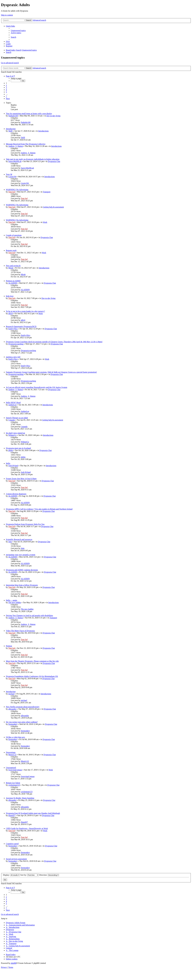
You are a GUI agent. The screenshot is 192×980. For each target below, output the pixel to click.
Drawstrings (11, 752)
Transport (47, 192)
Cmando (12, 420)
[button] (10, 76)
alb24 (11, 313)
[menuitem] (18, 30)
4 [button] (6, 90)
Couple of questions (14, 235)
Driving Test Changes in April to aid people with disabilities (29, 615)
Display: (11, 875)
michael (11, 694)
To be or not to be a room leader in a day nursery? (25, 311)
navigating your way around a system (21, 555)
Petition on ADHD (13, 281)
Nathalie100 (13, 116)
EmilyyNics (13, 329)
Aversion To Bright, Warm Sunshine (20, 798)
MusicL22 (12, 755)
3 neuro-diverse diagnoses (16, 494)
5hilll (10, 131)
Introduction (11, 129)
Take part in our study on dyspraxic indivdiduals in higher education (33, 159)
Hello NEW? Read (13, 403)
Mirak (11, 268)
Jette (10, 542)
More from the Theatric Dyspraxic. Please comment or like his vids (32, 661)
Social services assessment (16, 859)
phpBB (14, 963)
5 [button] (6, 92)
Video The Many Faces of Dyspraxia (20, 631)
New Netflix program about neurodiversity (23, 707)
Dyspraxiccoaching (16, 344)
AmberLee (12, 405)
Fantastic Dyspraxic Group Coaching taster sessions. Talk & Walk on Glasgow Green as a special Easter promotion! (51, 372)
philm (11, 450)
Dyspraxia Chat (54, 161)
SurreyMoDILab (15, 161)
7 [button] (6, 96)
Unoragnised (11, 768)
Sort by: (30, 875)
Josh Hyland (13, 466)
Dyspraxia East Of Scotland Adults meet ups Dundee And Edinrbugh (33, 813)
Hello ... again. (12, 600)
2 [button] (6, 85)
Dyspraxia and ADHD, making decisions (22, 570)
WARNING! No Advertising (17, 190)
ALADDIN (13, 283)
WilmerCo (12, 435)
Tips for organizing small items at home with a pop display (29, 114)
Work (45, 222)
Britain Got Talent (13, 783)
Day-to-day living (53, 116)
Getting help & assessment (53, 207)
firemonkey (13, 724)
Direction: (49, 875)
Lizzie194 (12, 177)
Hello (8, 463)
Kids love (10, 296)
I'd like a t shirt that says (15, 737)
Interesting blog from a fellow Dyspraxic (22, 585)
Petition (9, 646)
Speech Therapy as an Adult (17, 418)
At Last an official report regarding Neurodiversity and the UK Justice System (36, 387)
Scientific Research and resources (19, 539)
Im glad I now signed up (15, 433)
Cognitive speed (12, 844)
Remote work (11, 250)
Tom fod (12, 192)
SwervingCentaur (15, 770)
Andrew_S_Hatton (16, 146)
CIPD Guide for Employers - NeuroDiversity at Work (27, 828)
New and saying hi (13, 266)
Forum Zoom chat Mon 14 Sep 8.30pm (21, 479)
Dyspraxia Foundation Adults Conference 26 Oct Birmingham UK (32, 676)
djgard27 (12, 815)
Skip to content (7, 15)
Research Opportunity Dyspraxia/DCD (21, 326)
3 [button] (6, 88)
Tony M (9, 174)
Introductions (43, 131)
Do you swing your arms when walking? (22, 722)
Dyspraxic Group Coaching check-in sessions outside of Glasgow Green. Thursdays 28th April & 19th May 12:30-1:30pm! (54, 342)
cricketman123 (14, 785)
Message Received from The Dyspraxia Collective (26, 144)
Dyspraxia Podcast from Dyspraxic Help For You (25, 524)
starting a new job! (13, 357)
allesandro (12, 709)
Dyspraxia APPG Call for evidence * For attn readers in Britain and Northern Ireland (39, 509)
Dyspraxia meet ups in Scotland (18, 448)
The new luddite (15, 602)
